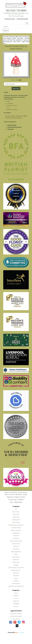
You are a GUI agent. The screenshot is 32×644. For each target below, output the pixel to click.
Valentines (16, 575)
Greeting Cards (16, 520)
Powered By (16, 632)
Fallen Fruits (16, 560)
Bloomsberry (16, 557)
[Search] (15, 27)
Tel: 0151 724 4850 (16, 10)
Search (6, 30)
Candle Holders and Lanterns (16, 568)
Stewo (16, 554)
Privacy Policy (16, 619)
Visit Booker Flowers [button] (10, 19)
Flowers (16, 606)
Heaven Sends (16, 544)
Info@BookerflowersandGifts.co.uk (16, 13)
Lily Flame (16, 546)
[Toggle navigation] (27, 23)
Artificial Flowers (16, 570)
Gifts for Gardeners (16, 530)
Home (16, 593)
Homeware (16, 538)
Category (16, 565)
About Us (16, 596)
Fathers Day (16, 517)
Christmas (11, 129)
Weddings (16, 604)
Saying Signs (16, 533)
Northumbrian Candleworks (16, 586)
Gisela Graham (12, 125)
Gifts (16, 598)
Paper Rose (16, 549)
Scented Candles (16, 528)
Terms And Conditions (16, 613)
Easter (16, 578)
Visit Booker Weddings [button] (22, 19)
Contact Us (16, 601)
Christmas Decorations (15, 127)
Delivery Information (16, 616)
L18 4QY (22, 16)
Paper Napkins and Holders (16, 525)
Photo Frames (16, 522)
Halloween (16, 573)
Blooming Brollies (16, 552)
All (16, 509)
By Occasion (16, 512)
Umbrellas (16, 536)
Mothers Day (16, 562)
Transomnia (16, 514)
